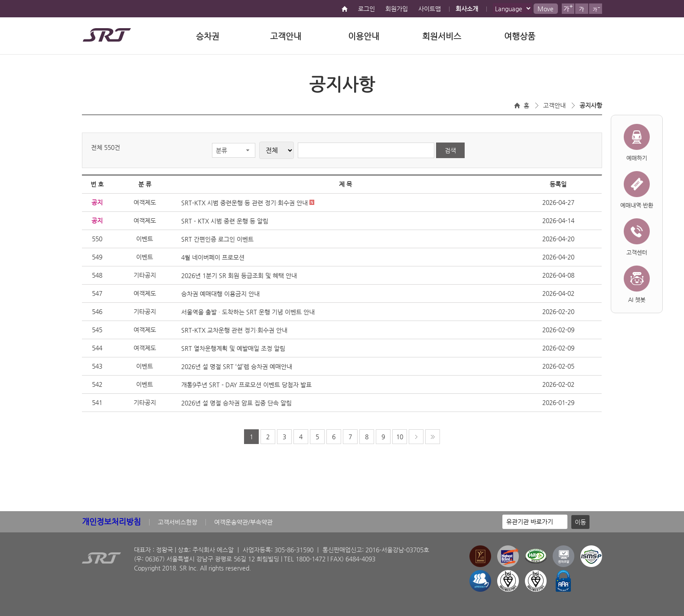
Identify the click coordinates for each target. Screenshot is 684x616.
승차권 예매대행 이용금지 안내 (220, 294)
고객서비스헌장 (178, 522)
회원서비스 (442, 36)
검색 (450, 150)
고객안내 (286, 36)
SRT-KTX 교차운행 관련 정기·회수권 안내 (234, 330)
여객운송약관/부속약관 (243, 522)
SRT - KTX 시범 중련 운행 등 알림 (225, 221)
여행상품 (520, 36)
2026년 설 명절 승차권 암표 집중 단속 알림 (236, 403)
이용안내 (364, 36)
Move (546, 9)
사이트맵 (430, 9)
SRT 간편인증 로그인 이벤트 (217, 239)
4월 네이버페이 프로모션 (213, 257)
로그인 (366, 9)
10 (400, 437)
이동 (580, 522)
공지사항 (591, 105)
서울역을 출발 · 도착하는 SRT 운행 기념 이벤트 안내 (248, 312)
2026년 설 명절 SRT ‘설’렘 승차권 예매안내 (237, 366)
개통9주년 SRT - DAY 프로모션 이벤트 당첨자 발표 (246, 385)
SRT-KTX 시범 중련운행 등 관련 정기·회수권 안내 (248, 203)
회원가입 (397, 9)
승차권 (208, 36)
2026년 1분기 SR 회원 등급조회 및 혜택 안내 (239, 276)
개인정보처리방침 (111, 521)
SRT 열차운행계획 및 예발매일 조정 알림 (233, 348)
